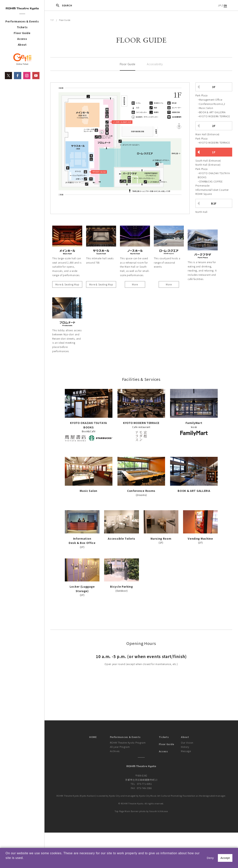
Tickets (22, 27)
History (185, 747)
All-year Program (120, 747)
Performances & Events (22, 21)
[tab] (214, 100)
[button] (6, 863)
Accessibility (155, 64)
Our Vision (187, 743)
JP (219, 5)
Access (22, 39)
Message (186, 751)
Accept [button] (225, 858)
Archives (115, 751)
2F (214, 126)
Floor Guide (22, 33)
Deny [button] (210, 858)
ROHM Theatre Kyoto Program (128, 743)
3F (214, 87)
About (22, 45)
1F (214, 152)
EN (225, 5)
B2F (214, 203)
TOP (52, 20)
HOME (93, 737)
